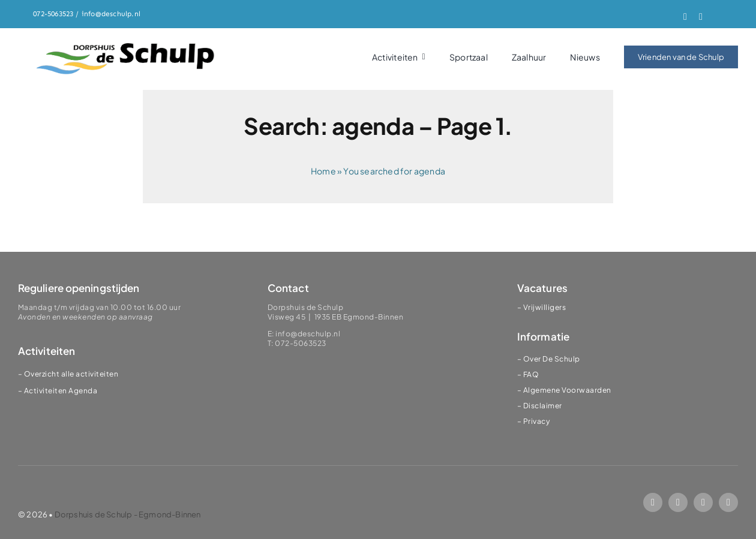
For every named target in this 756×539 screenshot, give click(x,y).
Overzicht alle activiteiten (71, 374)
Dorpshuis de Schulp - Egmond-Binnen (128, 514)
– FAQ (528, 374)
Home (323, 171)
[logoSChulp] (126, 44)
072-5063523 (53, 14)
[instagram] (701, 17)
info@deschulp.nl (111, 14)
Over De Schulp (552, 359)
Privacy (537, 421)
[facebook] (685, 17)
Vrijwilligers (545, 307)
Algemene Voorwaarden (567, 390)
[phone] (728, 502)
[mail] (703, 502)
